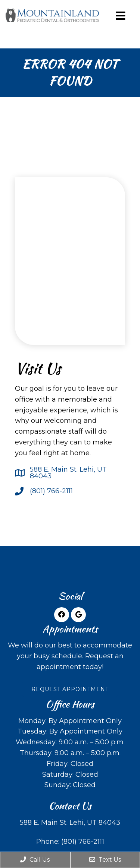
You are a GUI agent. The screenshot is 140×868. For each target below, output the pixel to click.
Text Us (105, 860)
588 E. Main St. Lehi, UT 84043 (68, 473)
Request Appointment (70, 689)
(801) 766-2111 (51, 491)
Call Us (35, 860)
